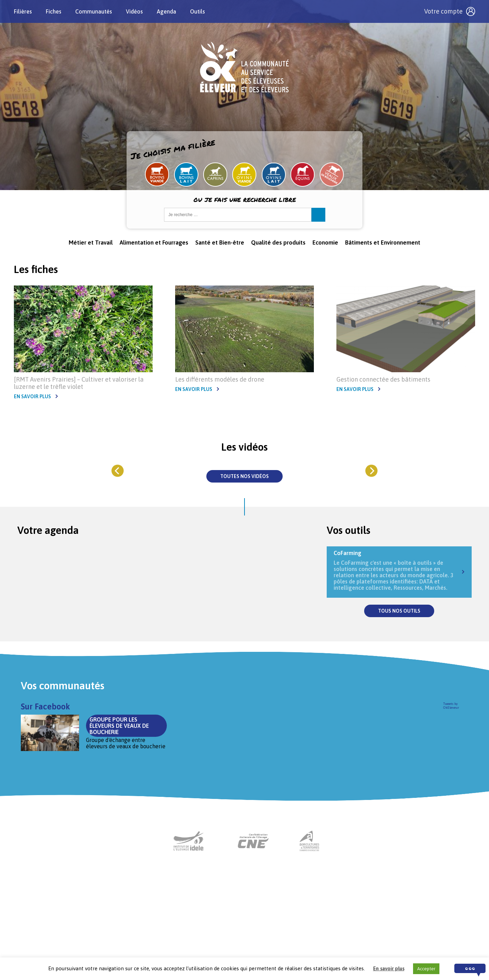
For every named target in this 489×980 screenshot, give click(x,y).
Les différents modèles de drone (220, 379)
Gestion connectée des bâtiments (383, 379)
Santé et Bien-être (220, 242)
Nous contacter (238, 937)
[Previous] (118, 471)
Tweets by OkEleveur (451, 706)
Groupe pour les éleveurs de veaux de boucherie (217, 719)
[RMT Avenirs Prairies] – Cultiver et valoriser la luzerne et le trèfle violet (79, 383)
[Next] (371, 471)
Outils (198, 11)
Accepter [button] (426, 969)
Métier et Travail (91, 242)
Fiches (54, 11)
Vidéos (134, 11)
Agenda (166, 11)
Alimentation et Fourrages (154, 242)
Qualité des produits (278, 242)
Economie (325, 242)
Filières (23, 11)
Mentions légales (285, 937)
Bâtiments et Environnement (383, 242)
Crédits (323, 937)
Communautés (94, 11)
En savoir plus (32, 397)
